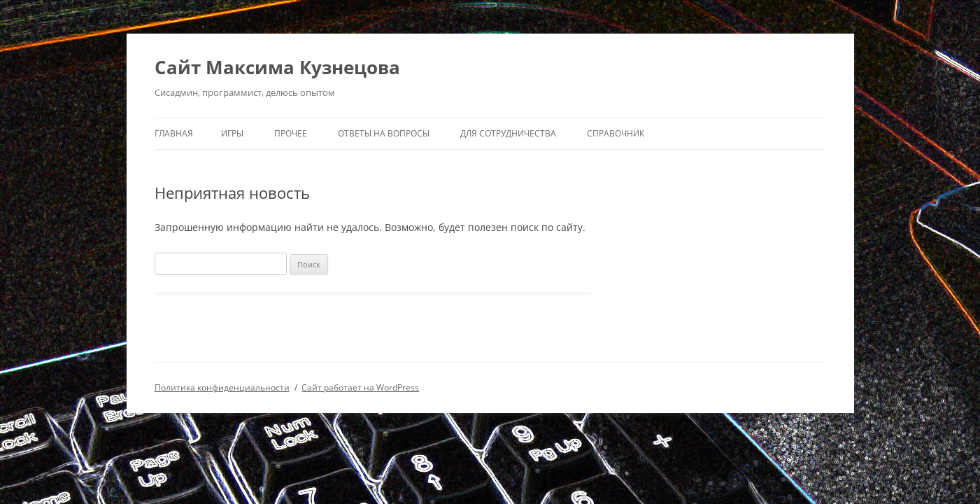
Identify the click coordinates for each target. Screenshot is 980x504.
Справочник (616, 133)
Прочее (291, 133)
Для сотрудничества (508, 133)
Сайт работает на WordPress (360, 387)
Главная (174, 133)
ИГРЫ (232, 133)
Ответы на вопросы (384, 133)
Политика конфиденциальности (222, 387)
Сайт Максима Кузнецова (277, 67)
